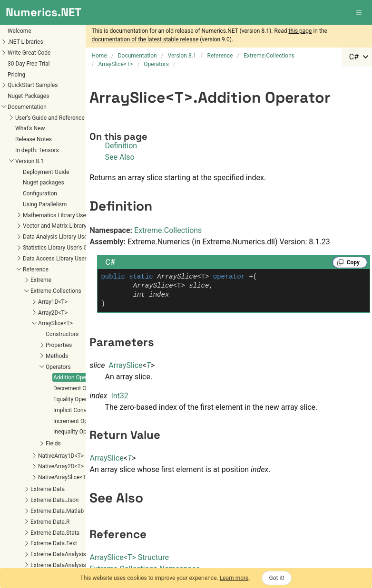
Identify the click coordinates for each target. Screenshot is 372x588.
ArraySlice (125, 365)
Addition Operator (29, 335)
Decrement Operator (32, 346)
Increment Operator (31, 378)
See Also (119, 157)
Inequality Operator (31, 389)
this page (300, 31)
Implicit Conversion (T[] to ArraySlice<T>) (58, 367)
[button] (360, 12)
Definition (121, 146)
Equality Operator (29, 357)
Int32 (119, 396)
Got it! (277, 578)
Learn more (234, 578)
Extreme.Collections (168, 230)
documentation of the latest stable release (145, 39)
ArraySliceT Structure (129, 557)
